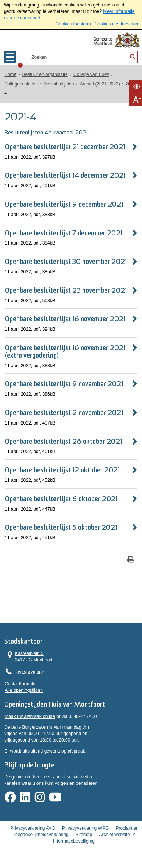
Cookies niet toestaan (116, 24)
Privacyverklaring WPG (85, 833)
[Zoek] (132, 56)
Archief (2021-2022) (100, 84)
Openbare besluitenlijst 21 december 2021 (65, 147)
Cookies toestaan (73, 24)
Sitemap (84, 840)
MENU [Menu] (10, 57)
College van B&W (91, 74)
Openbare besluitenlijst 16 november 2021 (65, 319)
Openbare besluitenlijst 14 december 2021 (65, 176)
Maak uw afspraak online (30, 719)
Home (10, 74)
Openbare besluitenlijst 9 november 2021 (64, 384)
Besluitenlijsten (59, 84)
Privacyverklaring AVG (33, 833)
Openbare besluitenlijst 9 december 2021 (64, 204)
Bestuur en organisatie (45, 74)
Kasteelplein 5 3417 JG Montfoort (29, 657)
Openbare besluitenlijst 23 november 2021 (66, 290)
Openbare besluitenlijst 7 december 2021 (64, 233)
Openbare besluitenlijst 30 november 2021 (66, 262)
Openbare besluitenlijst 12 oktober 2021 (62, 470)
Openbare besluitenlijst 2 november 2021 (64, 413)
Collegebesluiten (21, 84)
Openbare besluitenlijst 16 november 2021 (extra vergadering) (65, 351)
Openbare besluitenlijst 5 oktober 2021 (61, 528)
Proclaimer (127, 833)
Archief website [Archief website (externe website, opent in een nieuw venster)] (115, 840)
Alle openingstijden (24, 691)
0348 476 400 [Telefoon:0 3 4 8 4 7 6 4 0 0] (30, 674)
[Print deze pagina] (131, 559)
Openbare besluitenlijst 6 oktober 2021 (61, 499)
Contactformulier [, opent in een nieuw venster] (21, 685)
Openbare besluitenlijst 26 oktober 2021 (63, 441)
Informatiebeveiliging (74, 846)
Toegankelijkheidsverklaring (41, 840)
